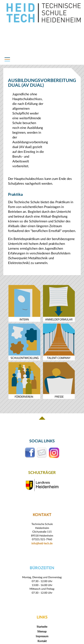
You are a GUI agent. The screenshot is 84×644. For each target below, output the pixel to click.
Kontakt (42, 641)
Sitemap (42, 631)
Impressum (42, 636)
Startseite (42, 627)
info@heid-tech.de (42, 543)
